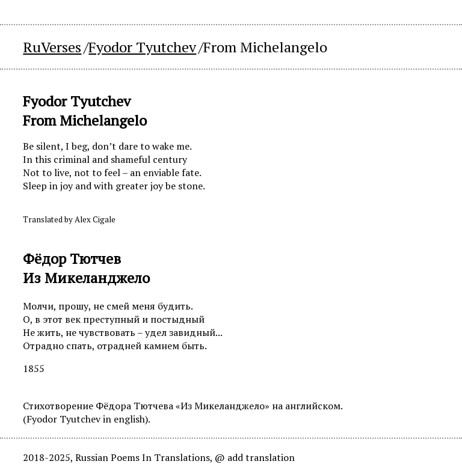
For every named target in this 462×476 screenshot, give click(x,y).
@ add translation (255, 457)
